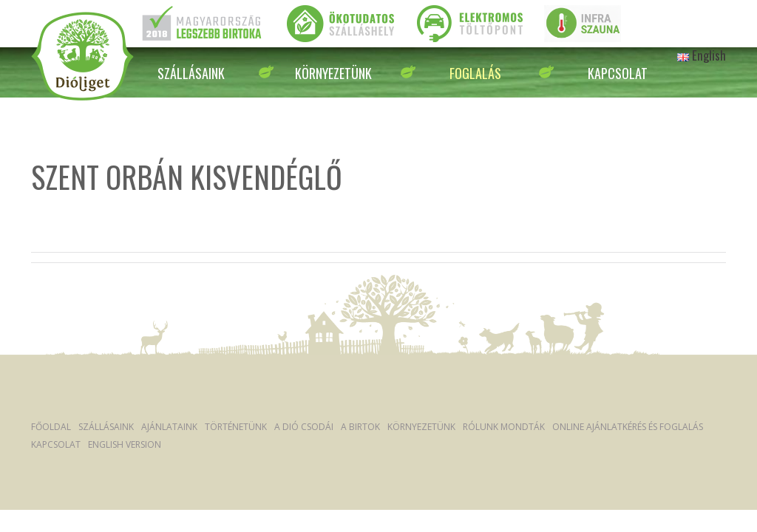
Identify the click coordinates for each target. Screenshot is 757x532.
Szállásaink (191, 73)
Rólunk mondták (504, 427)
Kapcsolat (618, 73)
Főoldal (51, 427)
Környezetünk (333, 73)
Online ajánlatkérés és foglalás (628, 427)
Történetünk (236, 427)
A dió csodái (304, 427)
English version (125, 444)
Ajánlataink (169, 427)
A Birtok (360, 427)
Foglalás (475, 73)
